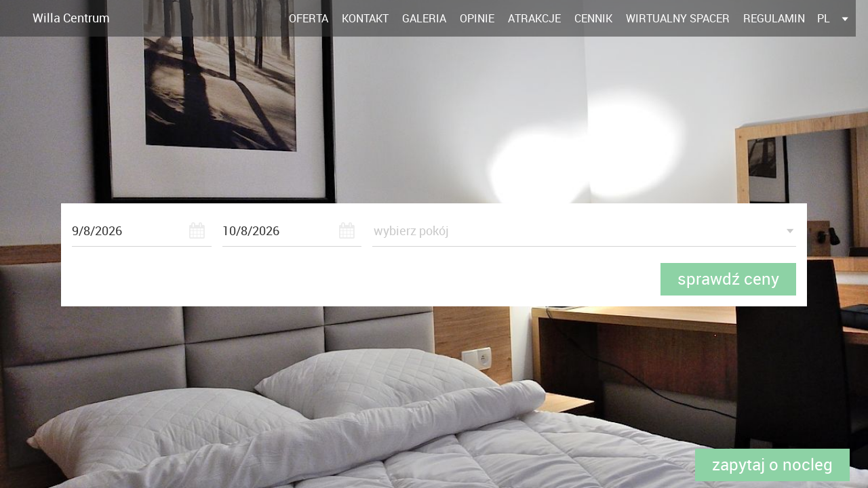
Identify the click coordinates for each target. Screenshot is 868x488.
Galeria (424, 18)
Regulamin (774, 18)
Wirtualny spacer (678, 18)
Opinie (477, 18)
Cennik (593, 18)
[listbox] (834, 18)
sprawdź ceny (728, 279)
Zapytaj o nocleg (772, 464)
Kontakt (365, 18)
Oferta (309, 18)
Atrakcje (534, 18)
